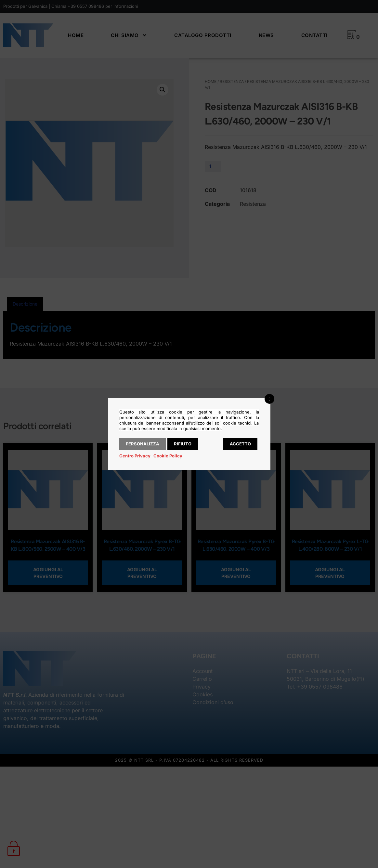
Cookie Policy (168, 456)
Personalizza (143, 444)
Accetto (240, 444)
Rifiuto (183, 444)
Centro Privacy (135, 456)
